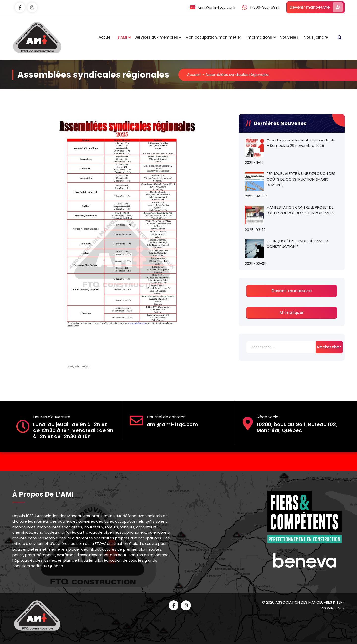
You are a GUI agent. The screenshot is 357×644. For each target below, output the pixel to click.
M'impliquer (292, 313)
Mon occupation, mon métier (213, 37)
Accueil (105, 37)
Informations (259, 37)
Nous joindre (316, 37)
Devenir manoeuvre (316, 7)
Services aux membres (156, 37)
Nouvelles (289, 37)
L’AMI (122, 37)
